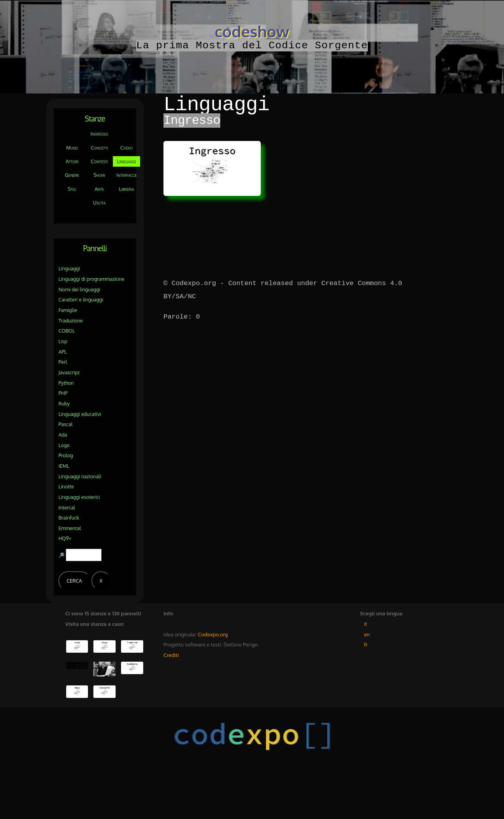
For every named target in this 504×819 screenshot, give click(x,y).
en (367, 634)
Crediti (171, 655)
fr (366, 644)
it (365, 624)
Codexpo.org (213, 634)
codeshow (252, 31)
